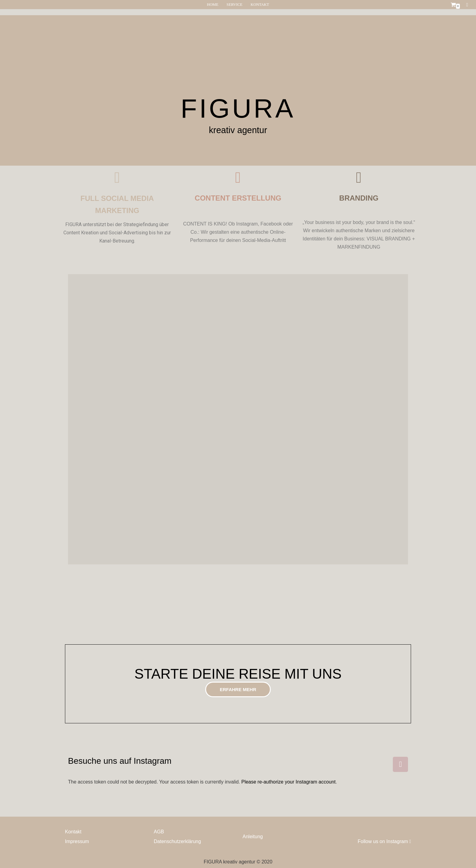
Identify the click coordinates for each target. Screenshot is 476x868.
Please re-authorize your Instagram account (288, 782)
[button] (238, 689)
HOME (213, 5)
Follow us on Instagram (384, 841)
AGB (159, 832)
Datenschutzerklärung (178, 841)
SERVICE (234, 5)
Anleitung (253, 837)
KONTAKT (260, 5)
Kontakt (73, 832)
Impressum (77, 841)
